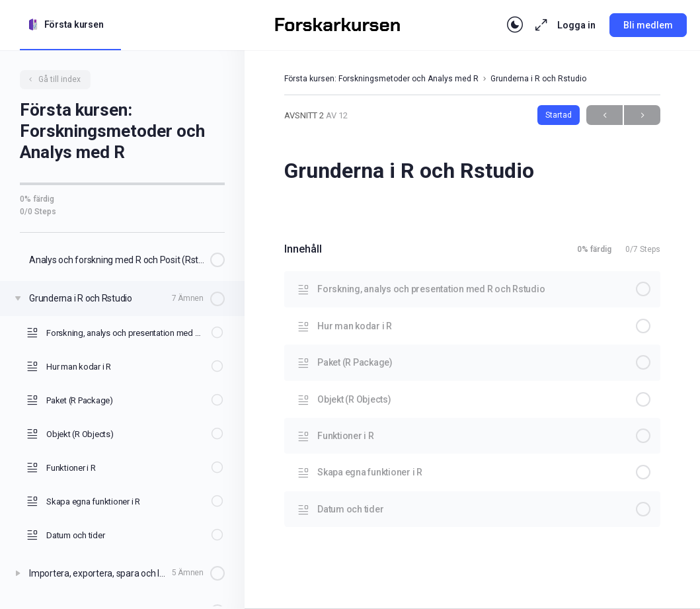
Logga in (576, 25)
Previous (604, 115)
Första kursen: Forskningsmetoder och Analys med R (381, 79)
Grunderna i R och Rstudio (538, 79)
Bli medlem (648, 25)
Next (642, 115)
